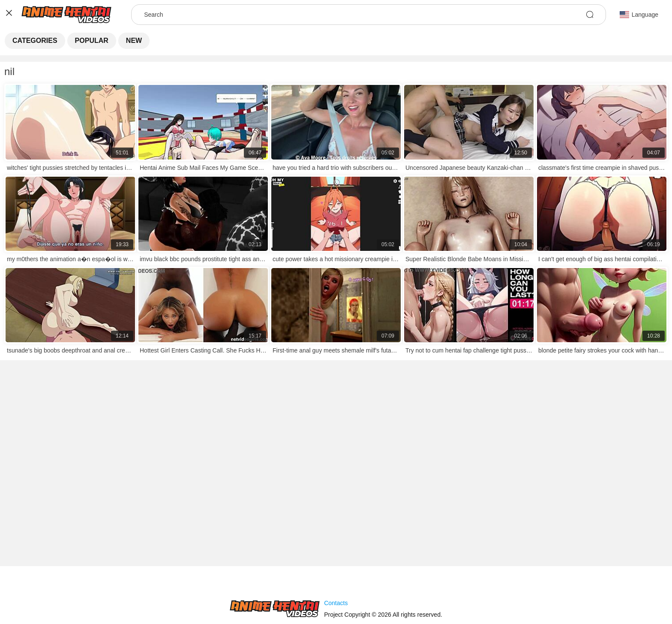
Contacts (336, 603)
